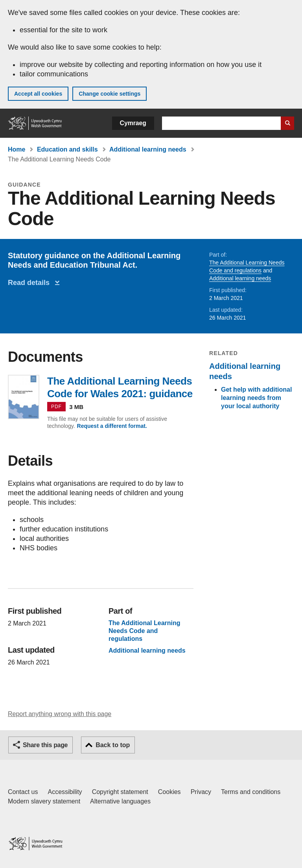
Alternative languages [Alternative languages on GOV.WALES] (120, 801)
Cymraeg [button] (133, 123)
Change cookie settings (110, 94)
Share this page (45, 745)
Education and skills (67, 149)
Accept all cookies (38, 94)
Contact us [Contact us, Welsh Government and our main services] (23, 792)
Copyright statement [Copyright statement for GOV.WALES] (120, 792)
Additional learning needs (148, 149)
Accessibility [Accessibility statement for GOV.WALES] (65, 792)
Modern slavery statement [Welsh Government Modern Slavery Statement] (44, 801)
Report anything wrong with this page (60, 714)
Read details (31, 283)
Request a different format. (112, 426)
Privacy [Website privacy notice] (201, 792)
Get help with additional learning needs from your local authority (256, 398)
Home (17, 149)
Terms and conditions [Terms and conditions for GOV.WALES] (251, 792)
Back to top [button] (113, 745)
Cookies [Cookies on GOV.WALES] (169, 792)
